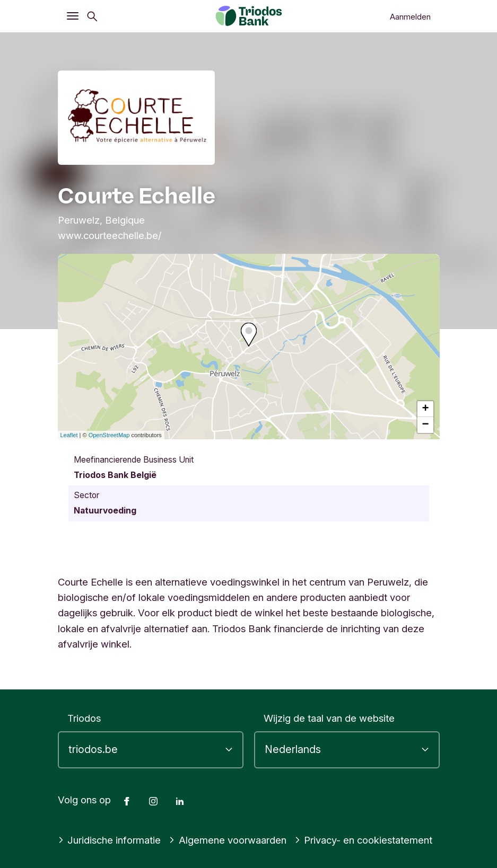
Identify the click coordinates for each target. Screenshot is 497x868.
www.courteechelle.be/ (110, 235)
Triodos (84, 718)
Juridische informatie (110, 840)
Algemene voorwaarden (228, 840)
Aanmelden (410, 17)
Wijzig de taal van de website (329, 718)
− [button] (425, 425)
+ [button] (425, 409)
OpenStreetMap (109, 435)
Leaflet (69, 435)
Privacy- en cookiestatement (364, 840)
